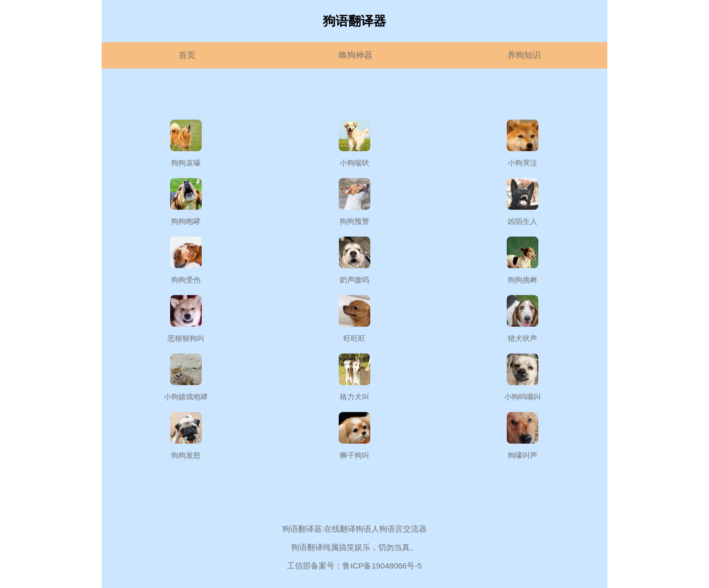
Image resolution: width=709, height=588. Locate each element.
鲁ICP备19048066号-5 (382, 566)
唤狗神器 (356, 55)
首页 (187, 55)
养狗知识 (524, 55)
